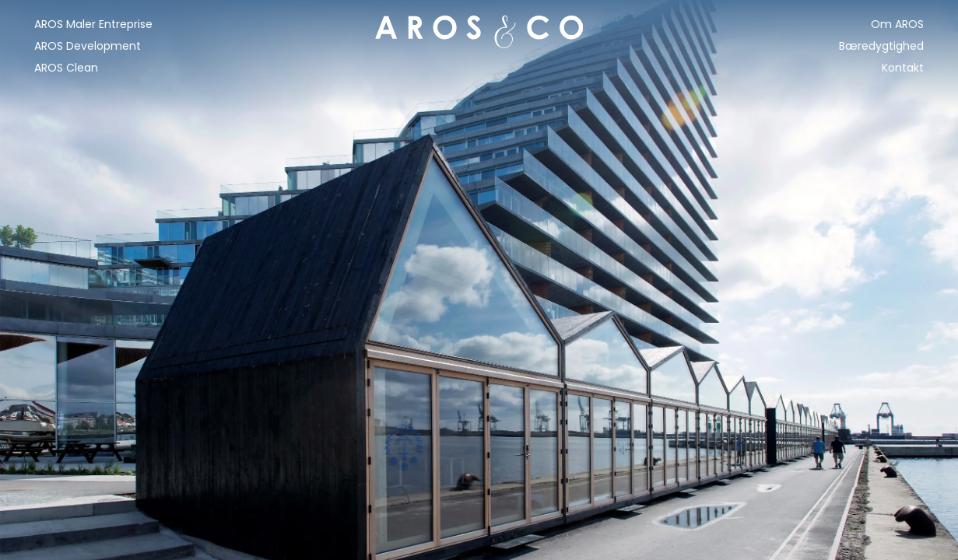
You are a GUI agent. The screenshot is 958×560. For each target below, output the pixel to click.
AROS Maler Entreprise (93, 24)
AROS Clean (66, 68)
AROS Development (88, 46)
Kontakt (903, 68)
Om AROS (897, 24)
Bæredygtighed (881, 46)
